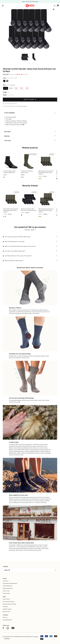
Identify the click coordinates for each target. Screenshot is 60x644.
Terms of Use (6, 591)
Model (5, 95)
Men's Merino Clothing (8, 602)
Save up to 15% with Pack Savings (30, 2)
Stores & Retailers (7, 620)
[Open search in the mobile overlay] (55, 6)
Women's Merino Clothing (9, 604)
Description (8, 132)
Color (5, 78)
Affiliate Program (7, 609)
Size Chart (13, 85)
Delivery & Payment (8, 588)
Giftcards (5, 607)
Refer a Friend (6, 612)
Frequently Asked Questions (10, 583)
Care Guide (8, 141)
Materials (7, 136)
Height (5, 92)
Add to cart (30, 100)
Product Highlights (10, 113)
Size (4, 85)
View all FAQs (29, 230)
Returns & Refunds (8, 586)
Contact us (6, 581)
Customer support (23, 106)
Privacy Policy (6, 593)
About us (5, 617)
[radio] (4, 81)
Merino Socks (6, 599)
